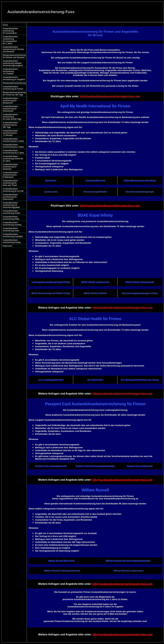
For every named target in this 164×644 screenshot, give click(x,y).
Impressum (8, 246)
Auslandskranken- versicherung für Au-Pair (13, 190)
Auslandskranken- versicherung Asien (11, 230)
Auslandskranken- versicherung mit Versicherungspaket (11, 205)
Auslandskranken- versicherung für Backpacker (11, 101)
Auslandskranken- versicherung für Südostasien (11, 109)
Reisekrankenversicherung (14, 83)
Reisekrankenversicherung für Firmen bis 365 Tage (14, 94)
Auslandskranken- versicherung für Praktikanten (11, 175)
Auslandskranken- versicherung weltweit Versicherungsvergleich (13, 63)
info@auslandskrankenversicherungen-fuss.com (110, 96)
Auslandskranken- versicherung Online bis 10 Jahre (13, 159)
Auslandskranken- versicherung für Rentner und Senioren (13, 49)
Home (5, 25)
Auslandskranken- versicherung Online (11, 212)
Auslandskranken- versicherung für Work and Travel (12, 183)
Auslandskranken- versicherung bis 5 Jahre (13, 152)
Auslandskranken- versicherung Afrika (11, 218)
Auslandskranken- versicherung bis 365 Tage (13, 125)
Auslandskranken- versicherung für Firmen (13, 88)
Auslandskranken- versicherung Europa (12, 241)
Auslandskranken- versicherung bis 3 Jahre (13, 146)
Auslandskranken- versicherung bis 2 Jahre (13, 140)
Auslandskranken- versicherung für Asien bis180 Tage (14, 117)
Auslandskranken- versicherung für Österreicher (11, 197)
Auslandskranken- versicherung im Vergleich (14, 78)
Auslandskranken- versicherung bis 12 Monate (13, 133)
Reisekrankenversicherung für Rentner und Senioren (14, 56)
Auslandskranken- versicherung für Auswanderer (13, 31)
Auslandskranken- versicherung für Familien (13, 71)
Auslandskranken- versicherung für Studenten (11, 167)
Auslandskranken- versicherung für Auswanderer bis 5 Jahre (14, 40)
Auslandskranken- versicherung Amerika (12, 224)
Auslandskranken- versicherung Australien (13, 235)
